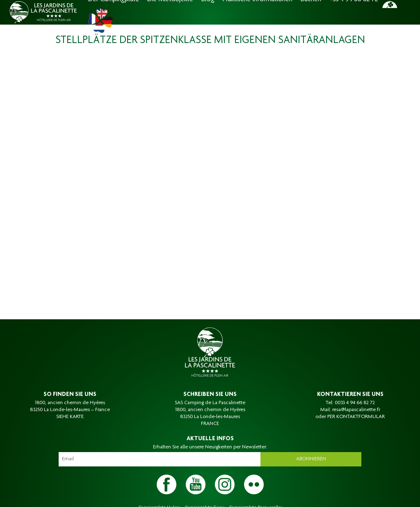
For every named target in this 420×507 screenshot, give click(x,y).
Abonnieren (311, 459)
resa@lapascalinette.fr (356, 410)
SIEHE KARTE (70, 417)
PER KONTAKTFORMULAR (356, 417)
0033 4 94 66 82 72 (355, 403)
